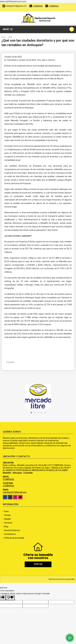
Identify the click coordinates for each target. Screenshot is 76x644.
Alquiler (8, 519)
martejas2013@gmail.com (15, 492)
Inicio (4, 37)
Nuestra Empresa (12, 530)
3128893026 (38, 6)
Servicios (8, 523)
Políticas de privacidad (14, 538)
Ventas (7, 515)
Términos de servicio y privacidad (62, 579)
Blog (10, 37)
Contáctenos (10, 534)
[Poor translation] (10, 598)
